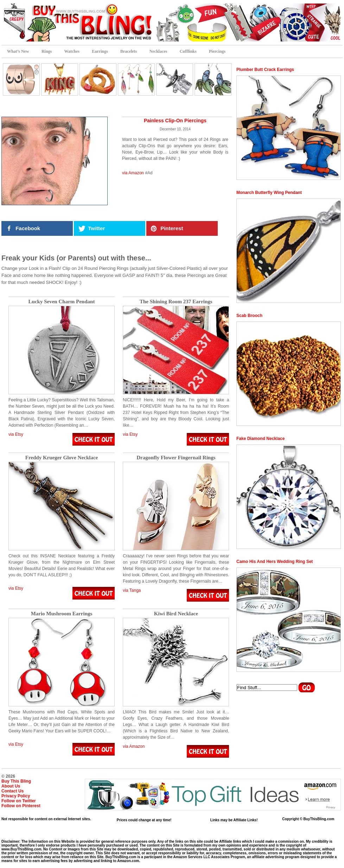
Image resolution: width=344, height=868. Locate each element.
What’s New (18, 51)
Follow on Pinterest (21, 806)
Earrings (100, 51)
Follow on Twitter (19, 801)
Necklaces (158, 51)
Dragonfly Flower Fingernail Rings (176, 458)
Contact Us (12, 791)
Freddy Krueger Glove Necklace (62, 458)
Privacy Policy (16, 796)
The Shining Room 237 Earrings (176, 302)
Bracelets (129, 51)
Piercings (217, 51)
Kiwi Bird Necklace (176, 614)
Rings (47, 51)
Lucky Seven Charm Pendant (62, 302)
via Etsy (16, 434)
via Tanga (132, 590)
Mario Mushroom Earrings (62, 614)
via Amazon (133, 173)
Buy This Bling (16, 781)
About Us (11, 786)
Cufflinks (188, 51)
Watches (72, 51)
